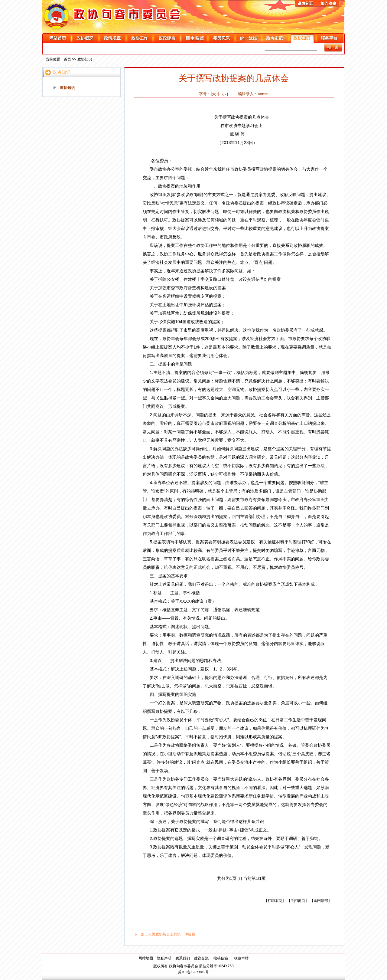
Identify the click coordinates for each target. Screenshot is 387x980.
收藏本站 (241, 958)
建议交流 (201, 958)
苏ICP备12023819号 (194, 972)
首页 (67, 59)
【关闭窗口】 (298, 901)
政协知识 (85, 59)
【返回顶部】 (321, 901)
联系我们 (183, 958)
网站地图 (146, 958)
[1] (240, 879)
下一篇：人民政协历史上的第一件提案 (164, 934)
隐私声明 (164, 958)
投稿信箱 (221, 958)
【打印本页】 (275, 901)
